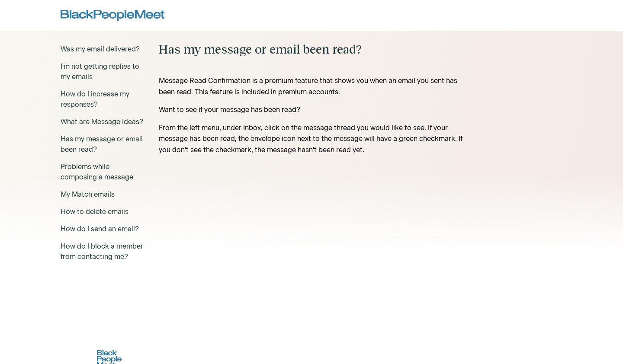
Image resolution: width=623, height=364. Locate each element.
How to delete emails (95, 212)
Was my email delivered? (100, 49)
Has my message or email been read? (102, 144)
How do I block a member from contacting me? (102, 251)
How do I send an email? (100, 229)
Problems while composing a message (97, 172)
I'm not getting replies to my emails (100, 72)
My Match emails (88, 194)
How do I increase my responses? (95, 99)
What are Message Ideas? (102, 122)
